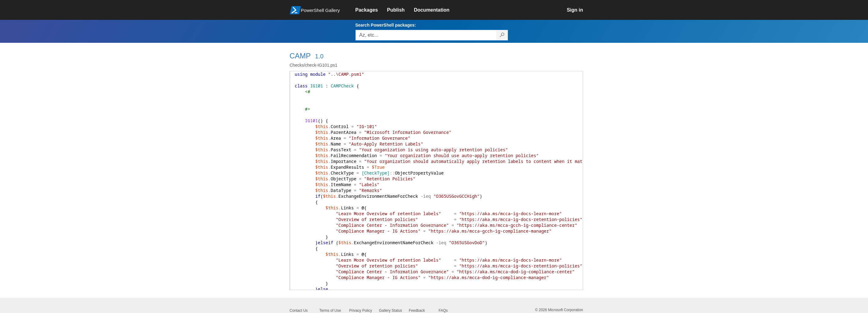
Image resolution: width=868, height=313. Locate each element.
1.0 (319, 56)
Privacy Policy (361, 311)
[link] (371, 10)
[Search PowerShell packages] (502, 35)
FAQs (443, 311)
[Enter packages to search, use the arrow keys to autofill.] (426, 35)
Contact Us (299, 311)
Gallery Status (391, 311)
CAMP (300, 56)
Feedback (417, 311)
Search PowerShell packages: (386, 25)
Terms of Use (330, 311)
